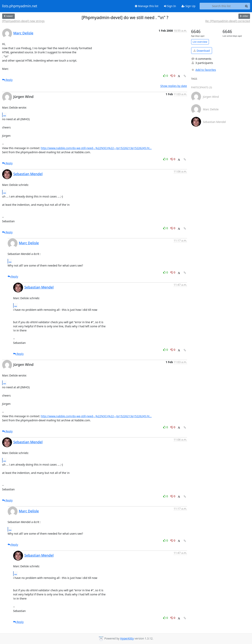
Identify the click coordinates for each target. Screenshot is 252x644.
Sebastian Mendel (28, 174)
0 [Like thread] (166, 76)
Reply (7, 80)
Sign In (170, 6)
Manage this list (147, 6)
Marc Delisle (23, 33)
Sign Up (189, 6)
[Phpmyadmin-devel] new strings (23, 21)
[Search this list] (221, 6)
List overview (200, 42)
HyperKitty (127, 638)
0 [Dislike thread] (173, 76)
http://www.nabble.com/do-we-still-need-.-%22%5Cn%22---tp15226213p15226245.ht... (96, 148)
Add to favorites (204, 70)
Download (202, 51)
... (5, 115)
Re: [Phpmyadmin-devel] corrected (228, 21)
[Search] (246, 6)
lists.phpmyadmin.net (20, 6)
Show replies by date (174, 86)
